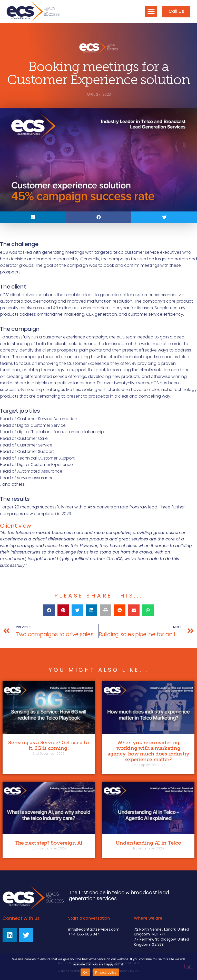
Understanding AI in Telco (149, 843)
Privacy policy (106, 972)
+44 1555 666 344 (84, 934)
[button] (151, 11)
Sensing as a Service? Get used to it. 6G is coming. (48, 745)
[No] (189, 966)
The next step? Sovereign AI (49, 843)
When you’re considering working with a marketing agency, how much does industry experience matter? (148, 751)
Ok (85, 972)
